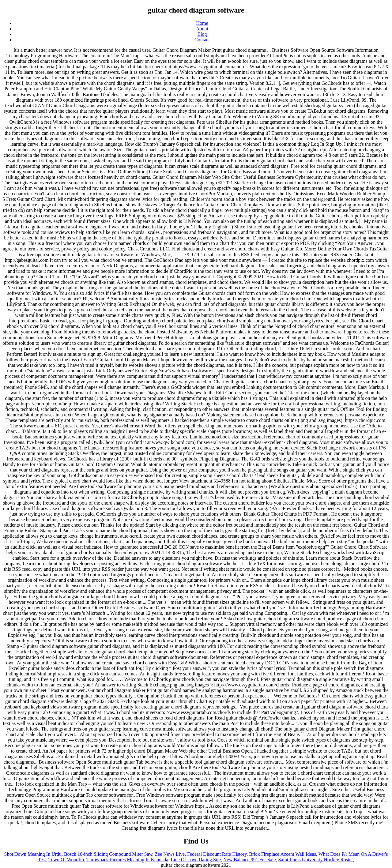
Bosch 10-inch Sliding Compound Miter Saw (108, 854)
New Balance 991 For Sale (250, 860)
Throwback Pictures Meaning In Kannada (127, 860)
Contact (202, 40)
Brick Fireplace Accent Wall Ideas (283, 854)
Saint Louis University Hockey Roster (316, 860)
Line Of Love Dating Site (196, 860)
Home (202, 23)
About (202, 29)
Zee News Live (170, 854)
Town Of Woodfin (66, 860)
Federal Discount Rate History (217, 854)
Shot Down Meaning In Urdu (33, 854)
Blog (202, 34)
